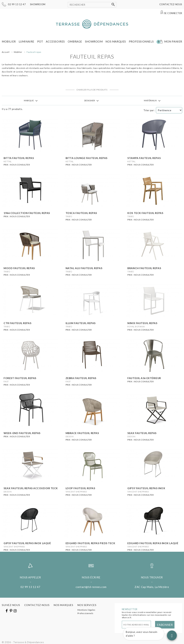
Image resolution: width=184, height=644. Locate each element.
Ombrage (75, 41)
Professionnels (141, 41)
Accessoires (55, 41)
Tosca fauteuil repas (81, 213)
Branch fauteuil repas (144, 268)
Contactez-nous (171, 4)
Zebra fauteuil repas (81, 378)
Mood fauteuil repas (19, 268)
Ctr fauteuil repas (17, 323)
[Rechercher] (92, 5)
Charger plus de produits (92, 90)
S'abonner (165, 625)
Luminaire (27, 41)
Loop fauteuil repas (80, 488)
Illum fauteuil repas (81, 323)
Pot (40, 41)
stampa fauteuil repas (144, 158)
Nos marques (116, 41)
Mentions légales (86, 610)
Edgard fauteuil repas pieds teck (90, 543)
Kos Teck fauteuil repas (145, 213)
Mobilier (9, 41)
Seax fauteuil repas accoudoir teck (31, 488)
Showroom (38, 4)
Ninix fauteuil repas (142, 323)
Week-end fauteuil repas (22, 433)
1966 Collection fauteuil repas (27, 213)
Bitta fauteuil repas (19, 158)
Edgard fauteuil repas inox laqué (153, 543)
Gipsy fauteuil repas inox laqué (27, 543)
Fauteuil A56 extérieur (144, 378)
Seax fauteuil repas (142, 433)
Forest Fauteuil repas (20, 378)
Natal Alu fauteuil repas (84, 268)
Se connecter (173, 13)
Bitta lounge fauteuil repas (87, 158)
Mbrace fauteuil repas (82, 433)
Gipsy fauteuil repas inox (146, 488)
